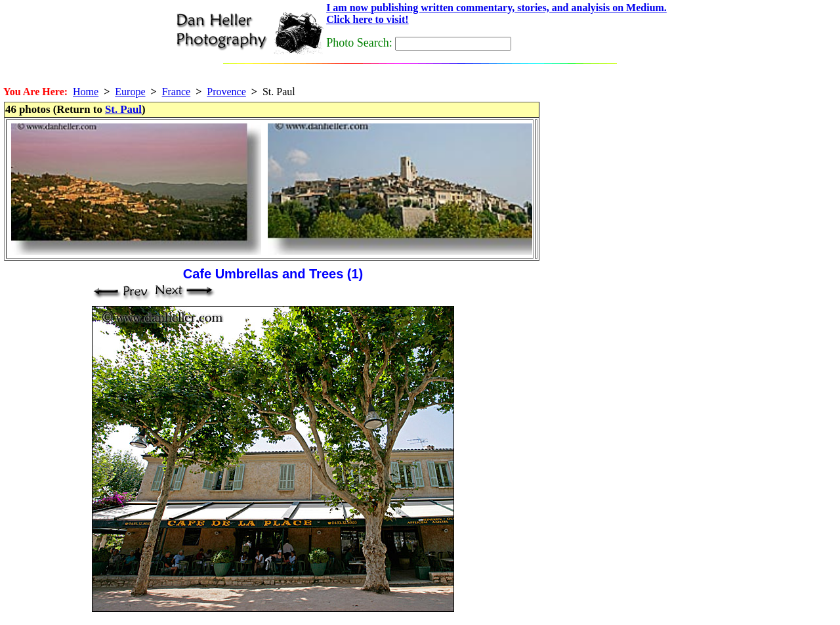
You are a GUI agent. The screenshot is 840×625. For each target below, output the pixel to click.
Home (86, 92)
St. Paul (123, 109)
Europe (130, 92)
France (177, 92)
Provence (226, 92)
